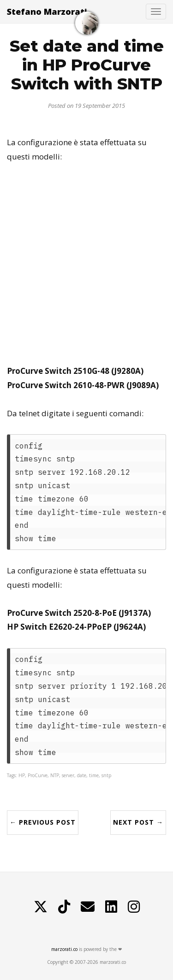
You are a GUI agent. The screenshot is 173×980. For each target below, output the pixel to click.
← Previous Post (43, 822)
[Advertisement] (86, 264)
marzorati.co (64, 949)
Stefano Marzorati (47, 12)
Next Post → (138, 822)
